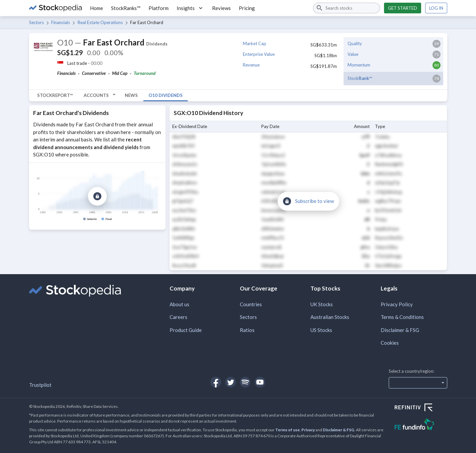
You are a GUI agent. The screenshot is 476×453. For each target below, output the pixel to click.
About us (179, 304)
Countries (251, 304)
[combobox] (347, 8)
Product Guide (186, 330)
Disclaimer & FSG (400, 330)
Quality (355, 43)
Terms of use (288, 430)
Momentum (359, 65)
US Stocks (321, 330)
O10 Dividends (166, 95)
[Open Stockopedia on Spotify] (245, 382)
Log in (436, 8)
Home (97, 8)
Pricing (247, 8)
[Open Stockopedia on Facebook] (216, 382)
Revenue (251, 65)
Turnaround (145, 73)
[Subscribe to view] (97, 196)
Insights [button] (190, 8)
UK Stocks (322, 304)
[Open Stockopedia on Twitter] (230, 382)
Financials (61, 22)
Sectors (36, 22)
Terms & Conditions (402, 317)
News (131, 95)
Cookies (390, 343)
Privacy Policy (397, 304)
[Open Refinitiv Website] (421, 408)
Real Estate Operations (100, 22)
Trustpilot (40, 385)
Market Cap (255, 43)
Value (353, 54)
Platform (159, 8)
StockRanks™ (126, 8)
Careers (178, 317)
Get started (403, 8)
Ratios (247, 330)
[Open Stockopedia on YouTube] (260, 382)
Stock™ (360, 78)
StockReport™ (55, 95)
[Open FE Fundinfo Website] (421, 425)
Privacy (308, 430)
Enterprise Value (259, 54)
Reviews (221, 8)
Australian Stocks (330, 317)
